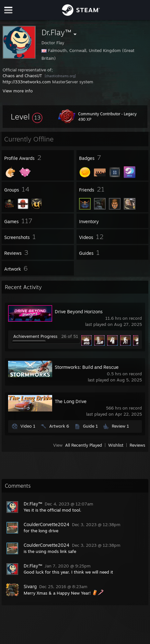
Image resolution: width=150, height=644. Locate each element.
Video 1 (28, 426)
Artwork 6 (59, 426)
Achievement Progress (35, 336)
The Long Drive (71, 401)
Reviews (137, 445)
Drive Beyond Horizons (79, 312)
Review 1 (120, 426)
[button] (27, 117)
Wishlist (116, 445)
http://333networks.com (27, 82)
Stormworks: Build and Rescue (87, 367)
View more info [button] (18, 91)
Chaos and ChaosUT (22, 76)
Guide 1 (90, 426)
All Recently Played (84, 445)
